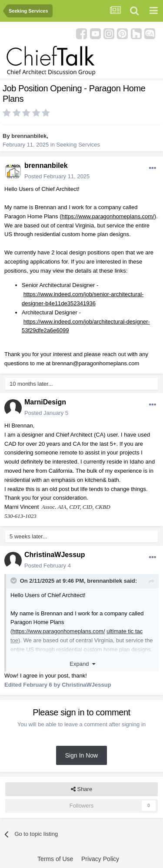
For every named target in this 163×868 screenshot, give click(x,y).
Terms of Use (55, 859)
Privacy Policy (100, 859)
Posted (57, 176)
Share (81, 789)
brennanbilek (29, 136)
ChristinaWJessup (55, 555)
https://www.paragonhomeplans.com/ (108, 216)
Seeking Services (78, 145)
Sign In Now (81, 755)
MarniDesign (45, 402)
